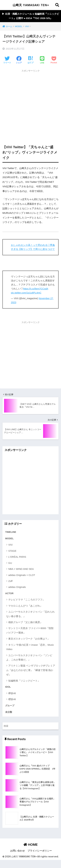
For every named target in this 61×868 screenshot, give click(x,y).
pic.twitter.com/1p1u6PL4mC (26, 293)
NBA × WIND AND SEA (21, 569)
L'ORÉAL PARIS (17, 557)
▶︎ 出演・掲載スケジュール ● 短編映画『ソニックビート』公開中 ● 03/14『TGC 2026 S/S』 (30, 16)
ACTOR (9, 593)
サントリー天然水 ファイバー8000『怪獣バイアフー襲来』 (30, 630)
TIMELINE (11, 532)
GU (10, 563)
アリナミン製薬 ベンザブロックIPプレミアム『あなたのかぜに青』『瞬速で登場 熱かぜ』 (31, 670)
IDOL (8, 687)
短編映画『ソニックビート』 (24, 681)
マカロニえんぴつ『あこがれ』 (25, 606)
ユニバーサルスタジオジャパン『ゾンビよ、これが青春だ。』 (29, 657)
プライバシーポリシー (40, 851)
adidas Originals (17, 587)
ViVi (10, 545)
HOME (31, 845)
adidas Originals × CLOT (22, 575)
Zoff (10, 581)
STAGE (12, 551)
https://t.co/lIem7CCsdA (36, 289)
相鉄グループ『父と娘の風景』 (25, 622)
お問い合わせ (18, 851)
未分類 (9, 712)
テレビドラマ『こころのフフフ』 (27, 600)
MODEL (9, 538)
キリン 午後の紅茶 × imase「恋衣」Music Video (30, 647)
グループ (10, 706)
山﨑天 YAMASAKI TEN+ (31, 5)
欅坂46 (12, 693)
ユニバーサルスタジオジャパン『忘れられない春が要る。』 (30, 614)
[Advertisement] (30, 104)
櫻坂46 (12, 699)
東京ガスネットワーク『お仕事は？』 (29, 639)
